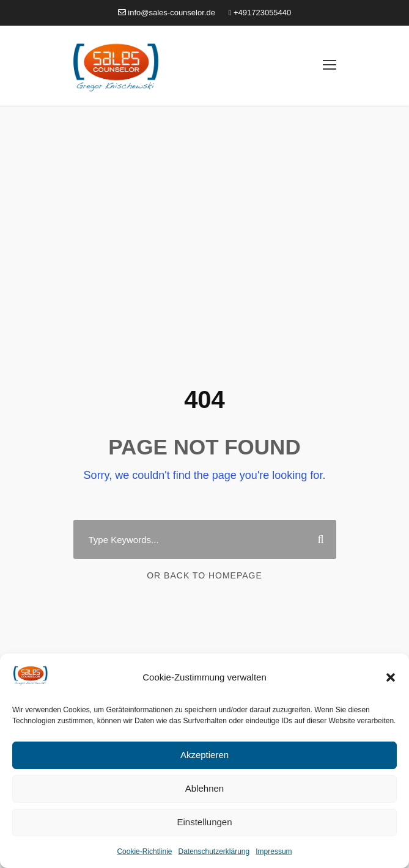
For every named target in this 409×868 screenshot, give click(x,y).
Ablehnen (204, 788)
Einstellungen (204, 822)
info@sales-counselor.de (167, 13)
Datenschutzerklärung (214, 852)
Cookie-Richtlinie (144, 852)
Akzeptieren (204, 755)
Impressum (274, 852)
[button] (391, 677)
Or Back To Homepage (204, 575)
